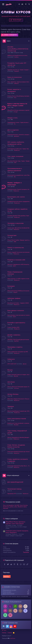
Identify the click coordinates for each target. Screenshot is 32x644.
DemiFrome (6, 507)
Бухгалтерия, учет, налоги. (16, 197)
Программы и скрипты (15, 347)
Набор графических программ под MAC (18, 352)
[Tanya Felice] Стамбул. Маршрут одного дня (19, 240)
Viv (15, 124)
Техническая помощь (15, 489)
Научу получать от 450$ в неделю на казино (19, 279)
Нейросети (11, 359)
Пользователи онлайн (13, 502)
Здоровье (11, 407)
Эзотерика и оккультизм (15, 223)
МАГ (15, 163)
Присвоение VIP (12, 494)
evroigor (16, 112)
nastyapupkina (10, 505)
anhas (16, 507)
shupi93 (15, 292)
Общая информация (13, 476)
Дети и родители (13, 130)
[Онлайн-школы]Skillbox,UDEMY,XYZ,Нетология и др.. (18, 49)
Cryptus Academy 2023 (13, 327)
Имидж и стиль (13, 118)
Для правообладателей (15, 482)
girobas (12, 507)
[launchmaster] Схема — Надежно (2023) (18, 303)
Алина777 (17, 71)
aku (15, 177)
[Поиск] (29, 4)
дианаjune (17, 136)
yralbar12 (16, 83)
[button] (3, 4)
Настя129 (17, 505)
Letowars (16, 388)
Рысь (4, 505)
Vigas (4, 630)
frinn (15, 98)
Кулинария (11, 286)
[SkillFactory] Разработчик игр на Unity (17, 56)
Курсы (9, 41)
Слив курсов (4, 641)
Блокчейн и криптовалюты (16, 323)
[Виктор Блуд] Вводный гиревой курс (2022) (19, 411)
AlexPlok (16, 341)
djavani (25, 364)
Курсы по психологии (15, 77)
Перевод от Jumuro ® (7, 636)
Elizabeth (20, 507)
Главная (10, 633)
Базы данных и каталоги (16, 311)
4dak (15, 242)
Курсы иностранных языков (17, 419)
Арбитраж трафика (14, 298)
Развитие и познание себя (16, 260)
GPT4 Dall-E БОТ (12, 364)
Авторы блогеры (13, 394)
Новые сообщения (12, 519)
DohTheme (13, 638)
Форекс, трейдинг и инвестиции (14, 536)
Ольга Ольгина (24, 505)
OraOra (16, 57)
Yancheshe (26, 552)
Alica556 (16, 376)
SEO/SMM (11, 382)
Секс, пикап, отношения (15, 156)
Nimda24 (16, 425)
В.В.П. (15, 266)
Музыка (10, 370)
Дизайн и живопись (14, 335)
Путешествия (12, 236)
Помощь (4, 633)
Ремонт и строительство (16, 248)
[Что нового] (26, 4)
